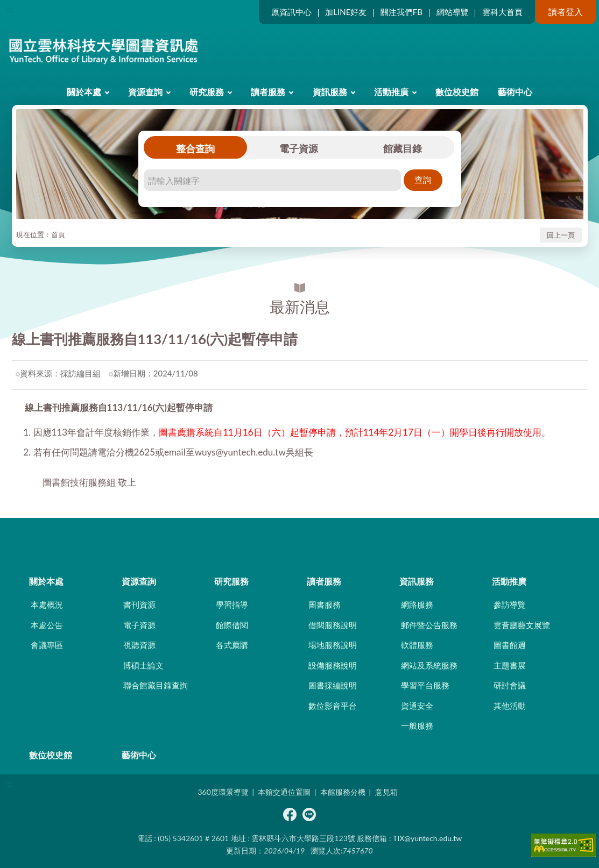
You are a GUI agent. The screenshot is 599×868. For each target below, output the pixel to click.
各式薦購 (232, 645)
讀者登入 (566, 12)
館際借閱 (232, 625)
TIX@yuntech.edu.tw (427, 838)
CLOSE (299, 537)
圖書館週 (510, 645)
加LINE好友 (346, 12)
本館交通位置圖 (284, 792)
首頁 (58, 234)
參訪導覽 (510, 604)
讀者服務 (268, 92)
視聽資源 (139, 645)
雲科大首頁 (502, 12)
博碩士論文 (143, 665)
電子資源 (299, 148)
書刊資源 (139, 604)
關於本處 (84, 92)
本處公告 (47, 625)
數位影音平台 (333, 706)
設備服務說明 (333, 665)
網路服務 (417, 604)
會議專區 (47, 645)
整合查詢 (195, 148)
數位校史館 (457, 92)
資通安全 (417, 706)
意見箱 (386, 792)
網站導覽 (453, 12)
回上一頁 (561, 235)
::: (10, 9)
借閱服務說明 (333, 625)
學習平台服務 (425, 685)
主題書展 (510, 665)
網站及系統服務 (429, 665)
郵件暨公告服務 (429, 625)
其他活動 (510, 706)
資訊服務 (330, 92)
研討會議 (510, 685)
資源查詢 (145, 92)
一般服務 (417, 725)
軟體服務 (417, 645)
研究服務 (207, 92)
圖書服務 (325, 604)
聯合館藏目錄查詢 (156, 685)
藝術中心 (515, 92)
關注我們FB (401, 12)
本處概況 (47, 604)
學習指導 (232, 604)
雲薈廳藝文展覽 (522, 625)
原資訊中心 (291, 12)
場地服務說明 (333, 645)
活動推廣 (391, 92)
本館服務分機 (343, 792)
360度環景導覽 (223, 792)
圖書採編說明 (333, 685)
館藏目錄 (403, 148)
